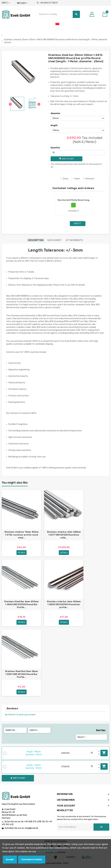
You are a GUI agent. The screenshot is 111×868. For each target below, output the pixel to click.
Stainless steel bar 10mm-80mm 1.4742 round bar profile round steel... (21, 535)
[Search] (58, 14)
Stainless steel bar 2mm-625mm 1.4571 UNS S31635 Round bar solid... (64, 535)
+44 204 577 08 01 (47, 3)
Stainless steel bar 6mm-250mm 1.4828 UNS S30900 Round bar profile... (64, 605)
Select (82, 737)
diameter (55, 113)
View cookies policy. (48, 851)
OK (101, 827)
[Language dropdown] (23, 3)
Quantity (55, 148)
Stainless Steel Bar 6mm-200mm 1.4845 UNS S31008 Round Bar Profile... (21, 605)
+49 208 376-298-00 (34, 822)
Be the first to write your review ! (21, 715)
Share (65, 179)
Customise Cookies (32, 860)
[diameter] (78, 118)
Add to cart (104, 753)
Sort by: (101, 730)
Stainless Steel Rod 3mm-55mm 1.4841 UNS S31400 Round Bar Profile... (21, 674)
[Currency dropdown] (6, 3)
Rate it (78, 224)
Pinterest (89, 179)
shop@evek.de (31, 828)
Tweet (76, 179)
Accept (10, 860)
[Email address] (75, 827)
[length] (78, 130)
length (54, 125)
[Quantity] (78, 153)
